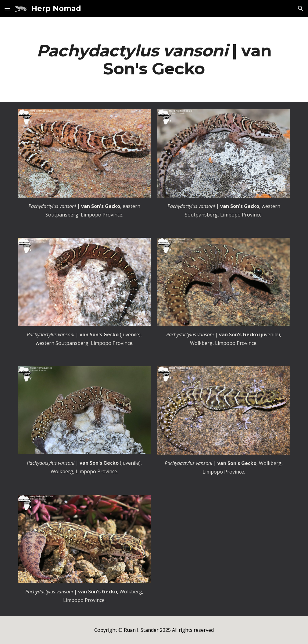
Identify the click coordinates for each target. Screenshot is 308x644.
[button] (7, 8)
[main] (154, 59)
